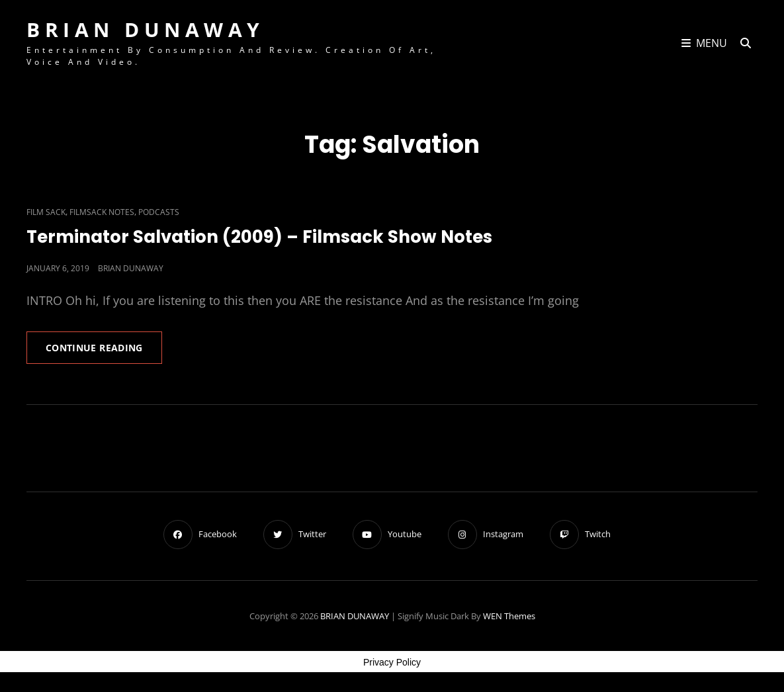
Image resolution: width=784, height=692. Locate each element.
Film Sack (46, 212)
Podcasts (159, 212)
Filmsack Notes (102, 212)
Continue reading (104, 352)
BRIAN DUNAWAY (146, 29)
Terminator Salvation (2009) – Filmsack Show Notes (259, 237)
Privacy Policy (392, 662)
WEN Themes (509, 616)
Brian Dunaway (131, 268)
